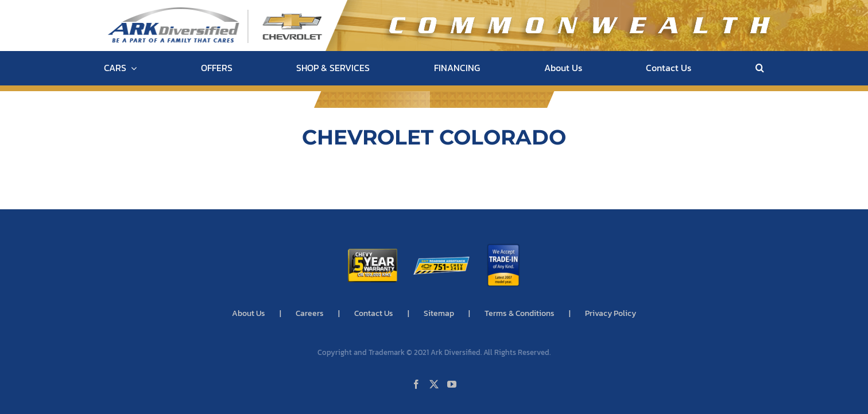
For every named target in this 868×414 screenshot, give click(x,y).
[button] (760, 68)
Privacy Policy (611, 313)
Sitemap (439, 313)
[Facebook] (416, 384)
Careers (310, 313)
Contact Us (374, 313)
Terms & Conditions (520, 313)
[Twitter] (434, 384)
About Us (249, 313)
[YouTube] (452, 384)
